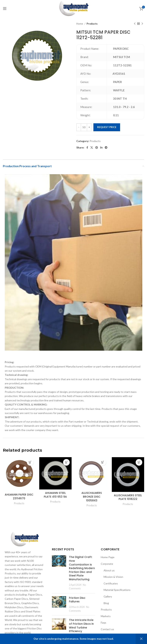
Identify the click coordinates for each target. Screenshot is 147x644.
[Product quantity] (84, 127)
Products (92, 24)
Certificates (111, 583)
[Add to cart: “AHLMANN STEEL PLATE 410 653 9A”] (66, 462)
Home (80, 24)
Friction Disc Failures (77, 600)
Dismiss (141, 639)
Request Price (107, 127)
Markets (106, 616)
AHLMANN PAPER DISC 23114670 (19, 496)
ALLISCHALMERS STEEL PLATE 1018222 (128, 497)
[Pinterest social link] (97, 148)
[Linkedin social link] (101, 148)
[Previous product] (135, 24)
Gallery (108, 596)
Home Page (108, 557)
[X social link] (92, 148)
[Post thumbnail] (59, 573)
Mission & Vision (113, 577)
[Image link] (25, 539)
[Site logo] (73, 8)
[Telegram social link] (106, 148)
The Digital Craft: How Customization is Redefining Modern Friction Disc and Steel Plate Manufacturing (82, 568)
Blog (106, 603)
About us (109, 570)
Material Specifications (117, 590)
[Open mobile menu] (5, 9)
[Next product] (142, 24)
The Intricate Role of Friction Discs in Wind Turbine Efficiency (81, 626)
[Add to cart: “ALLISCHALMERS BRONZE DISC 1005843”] (103, 462)
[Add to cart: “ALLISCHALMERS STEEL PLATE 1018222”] (139, 462)
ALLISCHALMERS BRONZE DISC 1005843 (92, 497)
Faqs (104, 623)
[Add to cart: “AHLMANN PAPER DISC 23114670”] (30, 462)
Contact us (107, 629)
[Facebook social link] (87, 148)
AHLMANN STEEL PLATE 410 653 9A (55, 495)
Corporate (107, 564)
